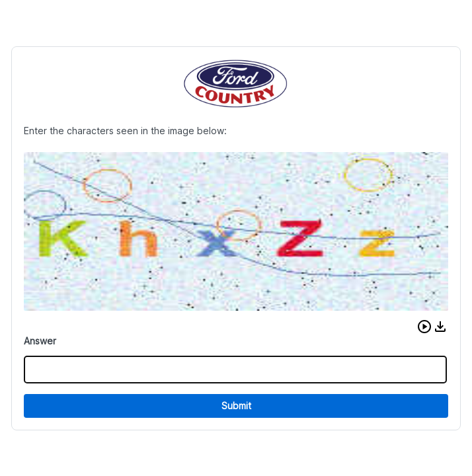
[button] (424, 327)
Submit (236, 406)
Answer (40, 341)
